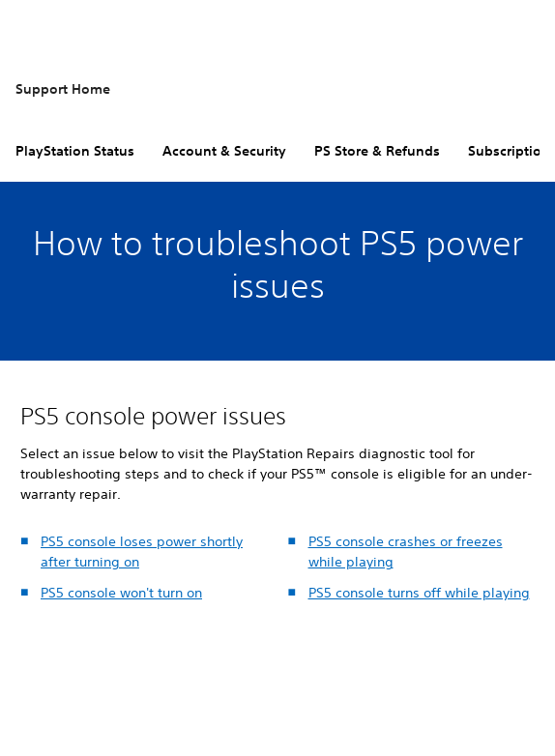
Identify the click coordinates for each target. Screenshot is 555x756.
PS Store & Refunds (377, 151)
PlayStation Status (75, 151)
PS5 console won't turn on (121, 593)
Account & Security (224, 151)
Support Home (63, 89)
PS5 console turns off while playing (419, 593)
